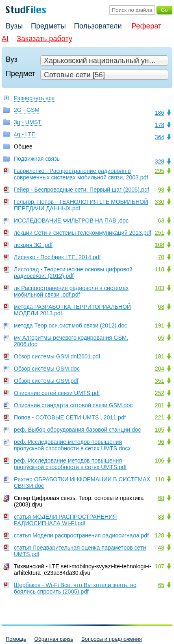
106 (160, 461)
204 (160, 369)
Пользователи (98, 26)
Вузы (14, 26)
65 (161, 338)
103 (160, 288)
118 (160, 269)
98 (161, 190)
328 (160, 162)
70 (161, 257)
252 (160, 393)
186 (160, 113)
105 (160, 430)
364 (160, 137)
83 (161, 517)
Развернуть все (34, 98)
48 (161, 548)
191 (160, 325)
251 (160, 233)
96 (161, 442)
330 (160, 202)
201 (160, 405)
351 (160, 381)
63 (161, 220)
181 (160, 356)
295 (160, 171)
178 (160, 125)
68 (161, 307)
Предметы (48, 26)
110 (160, 479)
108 (160, 245)
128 (160, 535)
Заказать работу (45, 39)
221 (160, 417)
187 (160, 566)
